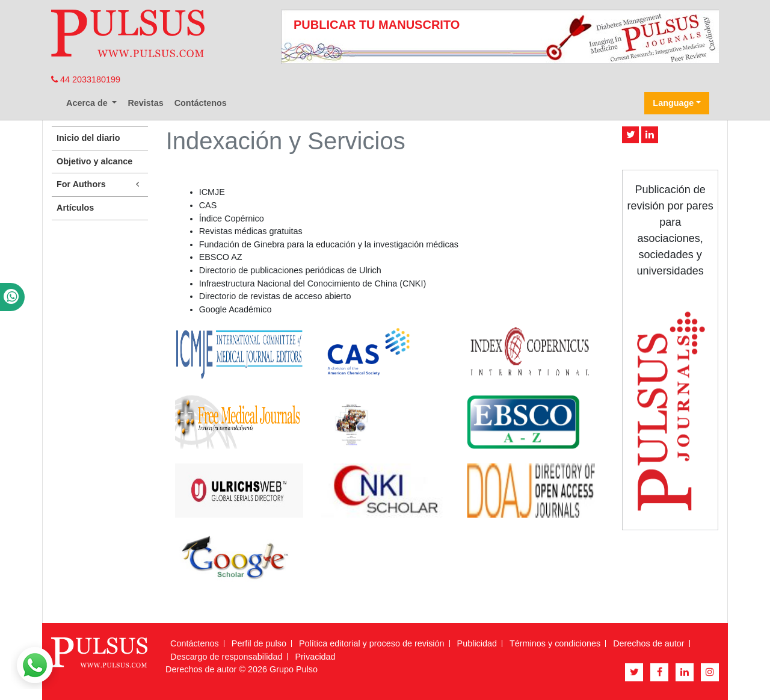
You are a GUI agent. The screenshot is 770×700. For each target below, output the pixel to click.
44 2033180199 (86, 79)
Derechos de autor (648, 643)
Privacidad (315, 657)
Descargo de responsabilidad (226, 657)
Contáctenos (201, 103)
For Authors (100, 184)
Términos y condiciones (555, 643)
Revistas (145, 103)
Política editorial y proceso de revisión (372, 643)
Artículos (75, 208)
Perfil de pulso (259, 643)
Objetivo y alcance (94, 161)
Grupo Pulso (294, 669)
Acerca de (88, 103)
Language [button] (673, 103)
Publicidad (477, 643)
